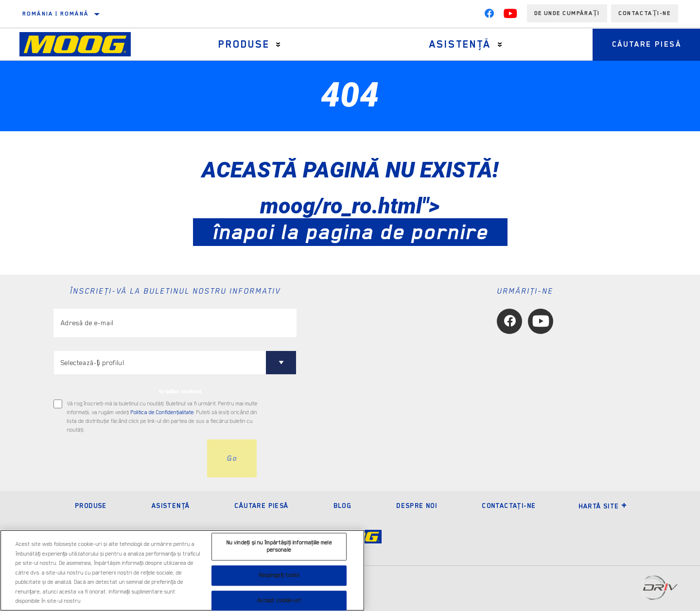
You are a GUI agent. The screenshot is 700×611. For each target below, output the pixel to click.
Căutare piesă (261, 506)
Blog (343, 506)
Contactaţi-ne (509, 506)
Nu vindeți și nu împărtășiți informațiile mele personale (279, 547)
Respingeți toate (279, 575)
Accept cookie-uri (279, 601)
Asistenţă (460, 44)
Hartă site (603, 506)
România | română (55, 14)
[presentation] (127, 458)
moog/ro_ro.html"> (350, 219)
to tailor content (180, 391)
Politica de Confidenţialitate (162, 412)
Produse (244, 44)
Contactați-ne (645, 13)
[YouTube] (510, 16)
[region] (182, 570)
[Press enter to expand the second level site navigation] (278, 44)
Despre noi (417, 506)
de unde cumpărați (567, 13)
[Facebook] (489, 16)
